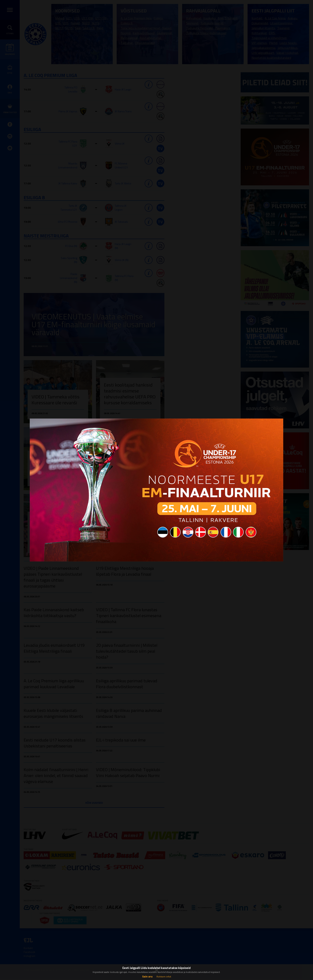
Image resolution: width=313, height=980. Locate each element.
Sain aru (147, 976)
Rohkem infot (164, 977)
